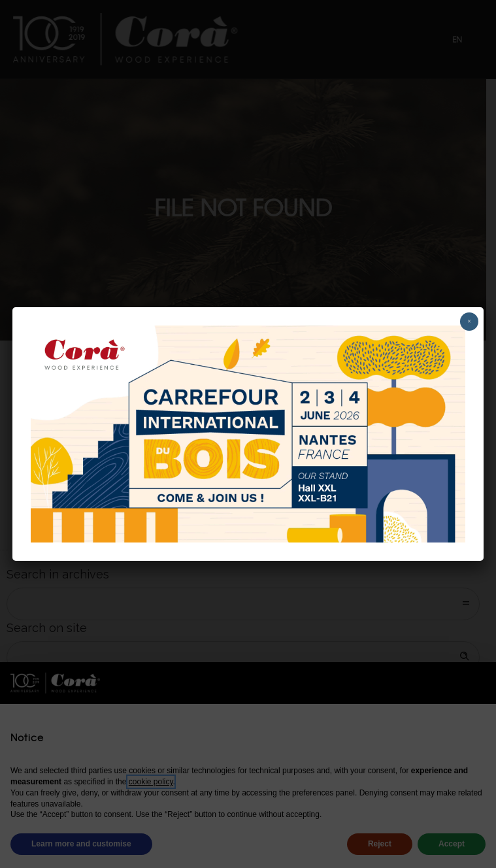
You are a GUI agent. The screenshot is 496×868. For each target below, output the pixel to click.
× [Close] (469, 321)
